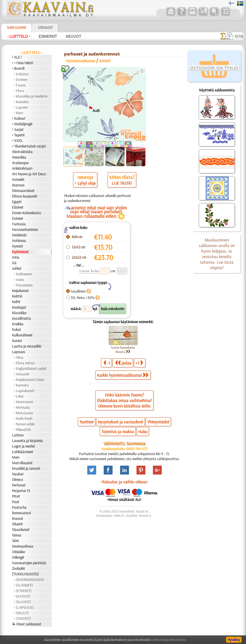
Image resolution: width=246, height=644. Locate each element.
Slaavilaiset (21, 530)
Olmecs (18, 480)
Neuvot (73, 36)
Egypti (17, 202)
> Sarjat (18, 129)
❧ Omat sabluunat (27, 624)
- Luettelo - (19, 36)
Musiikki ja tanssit (26, 468)
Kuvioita (22, 102)
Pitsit (16, 496)
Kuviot (17, 341)
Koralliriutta (21, 318)
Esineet (18, 218)
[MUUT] (22, 613)
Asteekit (18, 179)
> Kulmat (19, 118)
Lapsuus (18, 352)
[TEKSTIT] (23, 618)
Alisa (20, 357)
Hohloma (19, 241)
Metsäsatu (24, 413)
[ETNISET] (24, 591)
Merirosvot (24, 402)
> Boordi (18, 68)
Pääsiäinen (24, 285)
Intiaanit (23, 374)
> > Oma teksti (23, 63)
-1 (107, 363)
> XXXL (17, 141)
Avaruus (18, 185)
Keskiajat (19, 307)
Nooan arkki (25, 424)
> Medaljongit (22, 124)
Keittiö (17, 296)
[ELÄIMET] (24, 585)
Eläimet (18, 207)
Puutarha (19, 507)
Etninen (22, 79)
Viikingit (18, 557)
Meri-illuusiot (22, 463)
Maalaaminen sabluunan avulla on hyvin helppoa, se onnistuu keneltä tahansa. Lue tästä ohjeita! (217, 254)
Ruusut (18, 518)
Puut (16, 502)
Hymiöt (18, 246)
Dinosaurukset (23, 191)
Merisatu (23, 407)
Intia (16, 257)
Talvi (15, 541)
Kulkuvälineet (22, 335)
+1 (139, 363)
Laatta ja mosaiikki (27, 346)
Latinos (18, 435)
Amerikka (19, 157)
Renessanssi (21, 513)
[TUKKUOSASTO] (25, 574)
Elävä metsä (25, 363)
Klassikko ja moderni (32, 96)
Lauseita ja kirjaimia (27, 441)
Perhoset (19, 485)
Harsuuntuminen (25, 229)
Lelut (20, 396)
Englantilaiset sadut (31, 368)
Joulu (20, 279)
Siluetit (17, 524)
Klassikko (19, 313)
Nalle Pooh (24, 418)
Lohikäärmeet (23, 452)
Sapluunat (17, 28)
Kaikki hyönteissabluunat (123, 375)
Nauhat (18, 474)
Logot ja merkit (23, 446)
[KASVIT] (23, 596)
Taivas (17, 535)
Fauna (21, 85)
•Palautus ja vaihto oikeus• (124, 482)
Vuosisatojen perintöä (29, 563)
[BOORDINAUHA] (30, 580)
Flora (20, 91)
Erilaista (22, 74)
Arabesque (20, 163)
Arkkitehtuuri (22, 168)
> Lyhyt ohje (85, 183)
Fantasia (19, 224)
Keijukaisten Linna (30, 380)
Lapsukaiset (25, 391)
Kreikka (18, 324)
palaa (123, 363)
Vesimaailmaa (23, 546)
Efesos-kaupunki (24, 196)
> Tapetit (18, 135)
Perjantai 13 (21, 491)
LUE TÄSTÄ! (122, 183)
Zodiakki (18, 568)
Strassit (45, 28)
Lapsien (22, 107)
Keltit (16, 302)
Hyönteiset (20, 252)
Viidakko (18, 552)
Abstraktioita (22, 152)
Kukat (17, 330)
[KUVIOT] (23, 602)
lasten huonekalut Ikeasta (123, 350)
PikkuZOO (23, 430)
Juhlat (17, 268)
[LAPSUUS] (25, 607)
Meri (19, 113)
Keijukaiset (20, 291)
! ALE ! (17, 57)
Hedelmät (19, 235)
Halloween (24, 274)
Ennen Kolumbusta (26, 213)
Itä (14, 263)
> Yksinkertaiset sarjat (29, 146)
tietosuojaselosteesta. (170, 640)
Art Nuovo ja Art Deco (29, 174)
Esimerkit (48, 36)
